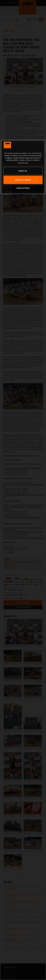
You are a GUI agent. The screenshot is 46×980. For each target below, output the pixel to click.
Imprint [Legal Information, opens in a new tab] (26, 163)
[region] (23, 167)
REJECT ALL (23, 171)
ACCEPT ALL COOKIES (23, 180)
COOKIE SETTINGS (23, 188)
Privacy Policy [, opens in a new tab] (21, 163)
